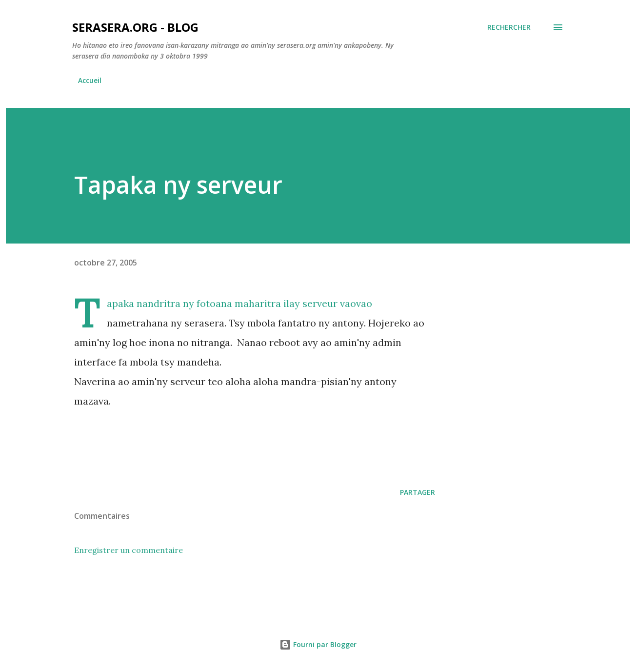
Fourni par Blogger (318, 644)
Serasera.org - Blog (135, 27)
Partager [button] (417, 492)
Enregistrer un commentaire (129, 550)
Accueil (90, 80)
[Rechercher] (509, 27)
